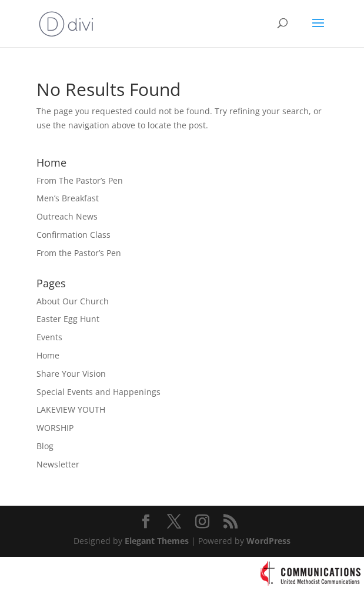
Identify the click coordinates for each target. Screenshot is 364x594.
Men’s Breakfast (68, 198)
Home (48, 355)
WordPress (268, 541)
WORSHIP (55, 428)
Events (49, 337)
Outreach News (67, 216)
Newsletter (58, 464)
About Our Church (73, 301)
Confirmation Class (74, 235)
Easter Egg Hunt (68, 319)
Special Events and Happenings (98, 392)
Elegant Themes (157, 541)
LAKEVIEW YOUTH (71, 409)
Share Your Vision (71, 374)
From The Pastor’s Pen (80, 180)
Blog (45, 446)
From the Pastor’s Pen (79, 253)
